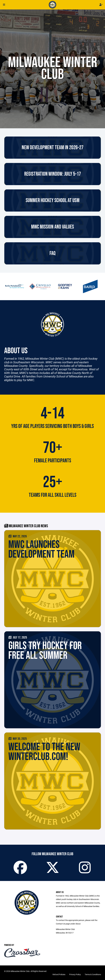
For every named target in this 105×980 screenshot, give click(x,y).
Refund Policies (59, 974)
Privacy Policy (75, 974)
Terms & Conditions (93, 974)
